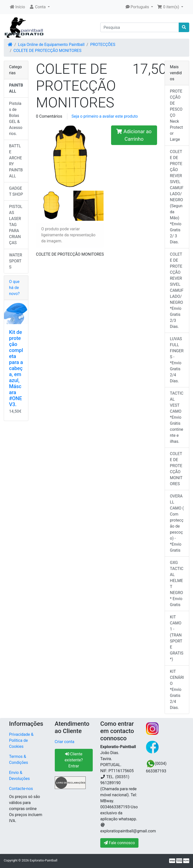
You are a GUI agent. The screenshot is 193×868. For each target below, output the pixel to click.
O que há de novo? (14, 288)
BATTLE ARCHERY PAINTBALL (16, 161)
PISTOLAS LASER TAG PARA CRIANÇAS (16, 225)
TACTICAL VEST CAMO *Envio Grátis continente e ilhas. (177, 417)
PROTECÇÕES (103, 45)
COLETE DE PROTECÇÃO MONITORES (47, 51)
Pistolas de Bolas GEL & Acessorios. (16, 119)
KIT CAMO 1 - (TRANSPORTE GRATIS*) (177, 638)
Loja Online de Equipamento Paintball (51, 45)
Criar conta (65, 742)
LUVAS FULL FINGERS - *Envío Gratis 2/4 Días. (177, 360)
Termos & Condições (19, 759)
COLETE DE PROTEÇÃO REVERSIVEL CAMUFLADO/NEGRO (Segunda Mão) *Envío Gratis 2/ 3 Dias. (177, 197)
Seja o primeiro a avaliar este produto (105, 116)
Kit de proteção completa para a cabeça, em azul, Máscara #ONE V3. (16, 368)
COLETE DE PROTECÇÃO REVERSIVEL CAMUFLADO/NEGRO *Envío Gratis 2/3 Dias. (177, 290)
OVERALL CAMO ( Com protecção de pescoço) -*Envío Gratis (177, 523)
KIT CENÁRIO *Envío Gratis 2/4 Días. (177, 690)
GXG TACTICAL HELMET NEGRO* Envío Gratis (177, 584)
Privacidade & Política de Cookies (21, 740)
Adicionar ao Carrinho (134, 135)
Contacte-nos (21, 789)
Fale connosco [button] (119, 843)
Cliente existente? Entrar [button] (74, 760)
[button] (39, 7)
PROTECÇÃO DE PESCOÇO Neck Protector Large (176, 115)
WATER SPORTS (16, 261)
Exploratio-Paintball (43, 860)
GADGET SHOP (16, 191)
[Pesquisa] (140, 27)
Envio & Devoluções (19, 776)
